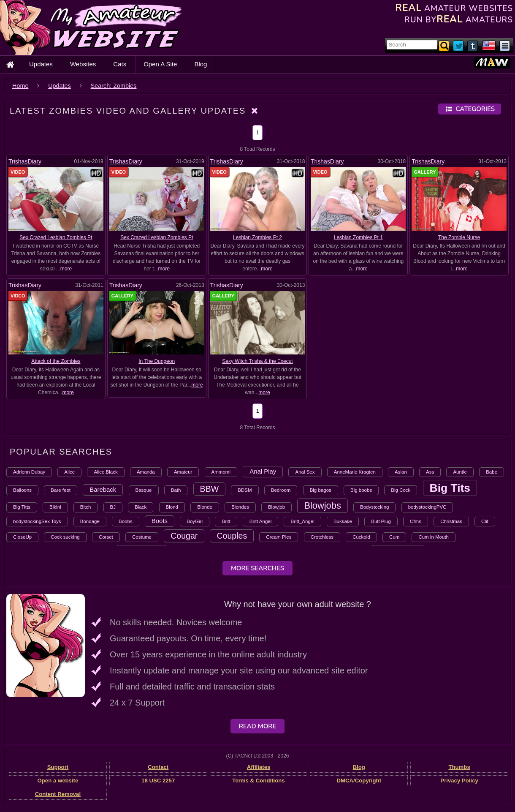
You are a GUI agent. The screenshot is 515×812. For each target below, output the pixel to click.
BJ (113, 507)
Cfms (416, 521)
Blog (201, 64)
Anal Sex (305, 472)
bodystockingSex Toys (37, 521)
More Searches (257, 568)
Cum (394, 537)
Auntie (460, 472)
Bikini (55, 507)
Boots (160, 521)
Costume (142, 537)
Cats (120, 64)
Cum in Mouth (434, 537)
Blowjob (276, 507)
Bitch (86, 507)
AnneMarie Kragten (355, 472)
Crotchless (322, 537)
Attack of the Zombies (56, 361)
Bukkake (343, 521)
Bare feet (61, 490)
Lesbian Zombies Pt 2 (257, 237)
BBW (210, 489)
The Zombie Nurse (459, 237)
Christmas (451, 521)
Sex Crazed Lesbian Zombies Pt (56, 237)
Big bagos (321, 490)
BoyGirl (195, 521)
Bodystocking (374, 507)
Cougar (184, 536)
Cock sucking (65, 537)
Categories (470, 109)
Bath (176, 490)
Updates (41, 64)
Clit (485, 521)
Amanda (146, 472)
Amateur (183, 472)
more (66, 269)
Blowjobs (322, 505)
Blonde (205, 507)
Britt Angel (260, 521)
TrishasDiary (25, 161)
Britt (226, 521)
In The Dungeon (157, 361)
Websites (83, 64)
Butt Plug (381, 521)
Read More (258, 726)
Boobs (126, 521)
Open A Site (160, 64)
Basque (144, 490)
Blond (172, 507)
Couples (232, 536)
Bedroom (281, 490)
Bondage (90, 521)
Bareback (103, 489)
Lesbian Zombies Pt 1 (358, 237)
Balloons (22, 490)
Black (141, 507)
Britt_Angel (302, 521)
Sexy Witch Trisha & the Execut (257, 361)
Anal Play (263, 471)
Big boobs (361, 490)
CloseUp (22, 537)
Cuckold (361, 537)
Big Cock (401, 490)
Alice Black (106, 472)
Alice (69, 472)
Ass (430, 472)
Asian (401, 472)
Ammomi (221, 472)
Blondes (240, 507)
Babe (492, 472)
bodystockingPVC (427, 507)
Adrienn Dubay (29, 472)
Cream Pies (279, 537)
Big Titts (22, 507)
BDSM (245, 490)
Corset (106, 537)
